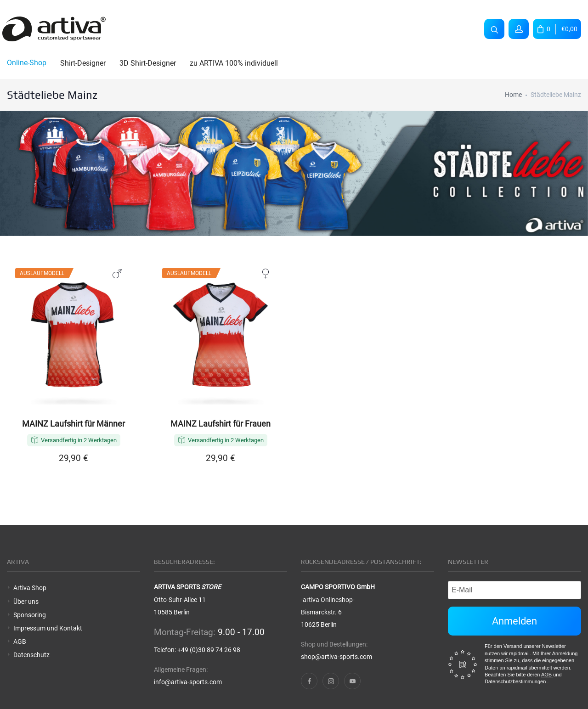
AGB (20, 641)
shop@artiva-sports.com (336, 657)
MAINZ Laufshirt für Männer (73, 424)
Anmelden (514, 621)
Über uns (26, 602)
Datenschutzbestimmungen (516, 681)
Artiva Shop (30, 588)
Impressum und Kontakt (48, 628)
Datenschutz (31, 655)
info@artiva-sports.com (188, 682)
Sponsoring (30, 615)
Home (513, 95)
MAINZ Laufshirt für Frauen (220, 424)
